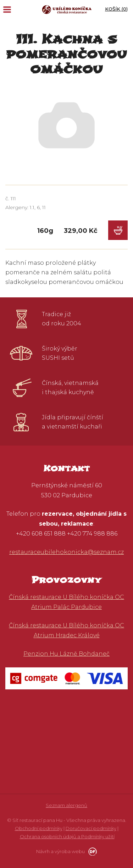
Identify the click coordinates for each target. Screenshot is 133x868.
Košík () (116, 9)
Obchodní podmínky (39, 828)
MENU (7, 10)
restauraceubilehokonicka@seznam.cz (66, 552)
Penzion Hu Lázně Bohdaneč (66, 654)
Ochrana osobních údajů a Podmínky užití (67, 836)
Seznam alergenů (66, 805)
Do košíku (118, 230)
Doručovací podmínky (91, 828)
